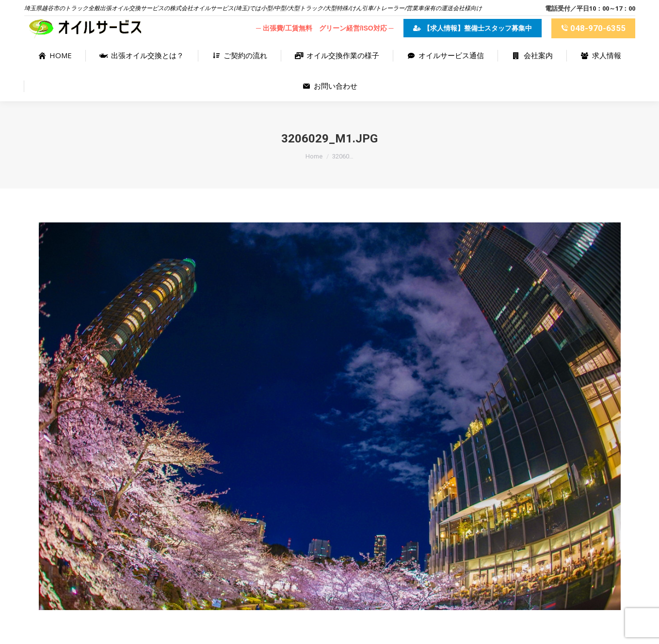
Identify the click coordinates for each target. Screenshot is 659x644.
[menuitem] (55, 55)
